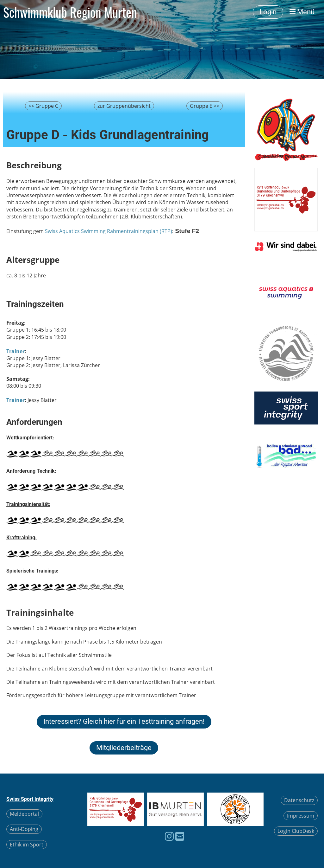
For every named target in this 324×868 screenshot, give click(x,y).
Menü (302, 12)
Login (268, 12)
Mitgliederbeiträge (124, 748)
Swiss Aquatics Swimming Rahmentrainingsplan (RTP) (109, 231)
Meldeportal (24, 814)
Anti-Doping (24, 829)
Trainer (16, 351)
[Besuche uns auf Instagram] (169, 836)
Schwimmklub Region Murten (70, 12)
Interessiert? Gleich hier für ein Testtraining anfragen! (124, 721)
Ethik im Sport (27, 845)
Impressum (301, 816)
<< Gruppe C (43, 106)
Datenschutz (299, 800)
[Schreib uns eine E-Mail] (180, 836)
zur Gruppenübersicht (124, 106)
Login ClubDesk (296, 831)
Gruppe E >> (205, 106)
